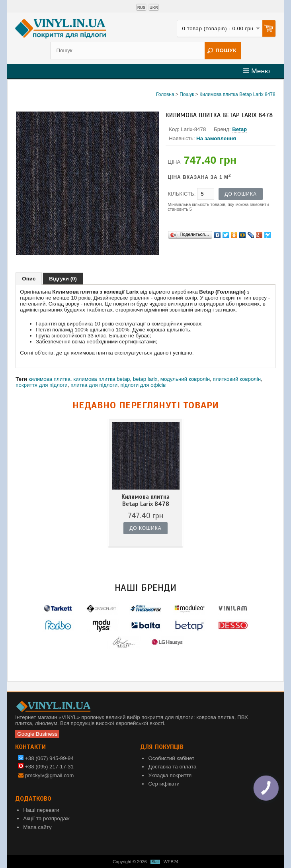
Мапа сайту (37, 827)
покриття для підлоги (42, 385)
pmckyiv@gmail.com (49, 775)
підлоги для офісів (143, 385)
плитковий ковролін (237, 379)
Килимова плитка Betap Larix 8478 (237, 94)
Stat (155, 862)
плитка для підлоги (94, 385)
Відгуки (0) (63, 279)
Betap (239, 129)
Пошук (187, 94)
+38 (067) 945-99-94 (46, 758)
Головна (165, 94)
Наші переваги (41, 810)
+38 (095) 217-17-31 (46, 767)
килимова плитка (50, 379)
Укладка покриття (170, 775)
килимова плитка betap (102, 379)
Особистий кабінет (171, 758)
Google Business (37, 734)
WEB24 (171, 862)
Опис (29, 279)
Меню (257, 71)
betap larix (145, 379)
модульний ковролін (185, 379)
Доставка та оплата (172, 767)
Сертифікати (164, 784)
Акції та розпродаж (46, 818)
